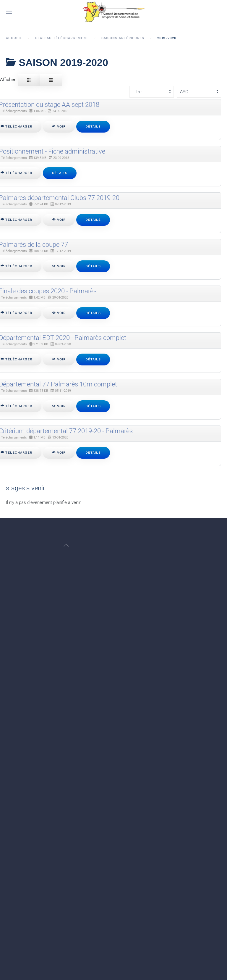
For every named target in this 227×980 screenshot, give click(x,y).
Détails (93, 126)
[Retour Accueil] (114, 12)
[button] (9, 12)
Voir (59, 126)
